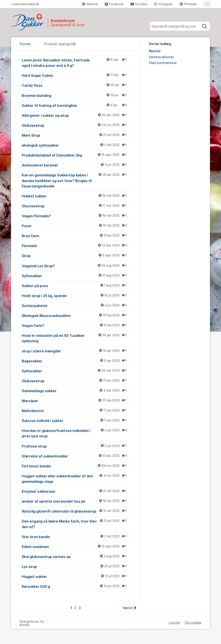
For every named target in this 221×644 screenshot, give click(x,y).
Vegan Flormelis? (77, 216)
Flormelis (77, 246)
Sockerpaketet (77, 305)
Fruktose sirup (77, 446)
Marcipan (77, 401)
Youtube (139, 4)
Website (90, 4)
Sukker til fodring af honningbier (77, 105)
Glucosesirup (77, 206)
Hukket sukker (77, 196)
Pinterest (188, 4)
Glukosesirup (77, 125)
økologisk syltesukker (77, 145)
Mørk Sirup (77, 135)
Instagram (163, 4)
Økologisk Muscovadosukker (77, 315)
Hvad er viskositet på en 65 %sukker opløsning (77, 338)
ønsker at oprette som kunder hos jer (77, 501)
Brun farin (77, 236)
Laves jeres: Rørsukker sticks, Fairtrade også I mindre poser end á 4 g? (77, 63)
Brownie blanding (77, 95)
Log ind (174, 622)
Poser (77, 226)
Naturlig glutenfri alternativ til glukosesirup (77, 511)
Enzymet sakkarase (77, 491)
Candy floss (77, 85)
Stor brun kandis (77, 537)
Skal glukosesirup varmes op (77, 556)
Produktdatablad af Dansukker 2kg (77, 155)
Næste (128, 608)
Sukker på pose (77, 286)
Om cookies (193, 622)
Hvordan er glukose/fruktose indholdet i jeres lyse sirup (77, 433)
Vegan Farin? (77, 325)
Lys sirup (77, 566)
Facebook (114, 4)
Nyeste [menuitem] (155, 51)
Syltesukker (77, 276)
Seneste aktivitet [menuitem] (161, 57)
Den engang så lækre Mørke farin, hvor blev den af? (77, 524)
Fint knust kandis (77, 466)
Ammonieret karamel (77, 165)
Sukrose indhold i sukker (77, 420)
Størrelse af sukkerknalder (77, 456)
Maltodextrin (77, 411)
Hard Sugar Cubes (77, 75)
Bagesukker (77, 361)
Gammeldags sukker (77, 391)
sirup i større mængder (77, 351)
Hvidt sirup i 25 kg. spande (77, 296)
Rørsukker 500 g (77, 586)
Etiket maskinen (77, 547)
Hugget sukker (77, 576)
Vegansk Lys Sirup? (77, 266)
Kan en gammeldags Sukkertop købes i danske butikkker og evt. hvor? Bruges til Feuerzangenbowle (77, 180)
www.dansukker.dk (25, 4)
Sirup (77, 256)
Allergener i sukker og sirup (77, 115)
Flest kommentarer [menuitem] (163, 63)
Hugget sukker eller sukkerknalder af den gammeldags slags (77, 479)
